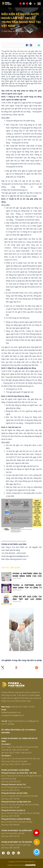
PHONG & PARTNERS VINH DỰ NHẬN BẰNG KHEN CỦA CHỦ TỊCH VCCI (27, 575)
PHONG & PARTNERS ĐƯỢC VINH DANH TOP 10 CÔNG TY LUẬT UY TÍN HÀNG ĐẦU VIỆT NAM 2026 (27, 586)
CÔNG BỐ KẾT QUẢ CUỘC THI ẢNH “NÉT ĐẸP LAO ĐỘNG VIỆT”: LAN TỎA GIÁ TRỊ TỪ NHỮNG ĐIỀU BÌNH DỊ (27, 598)
